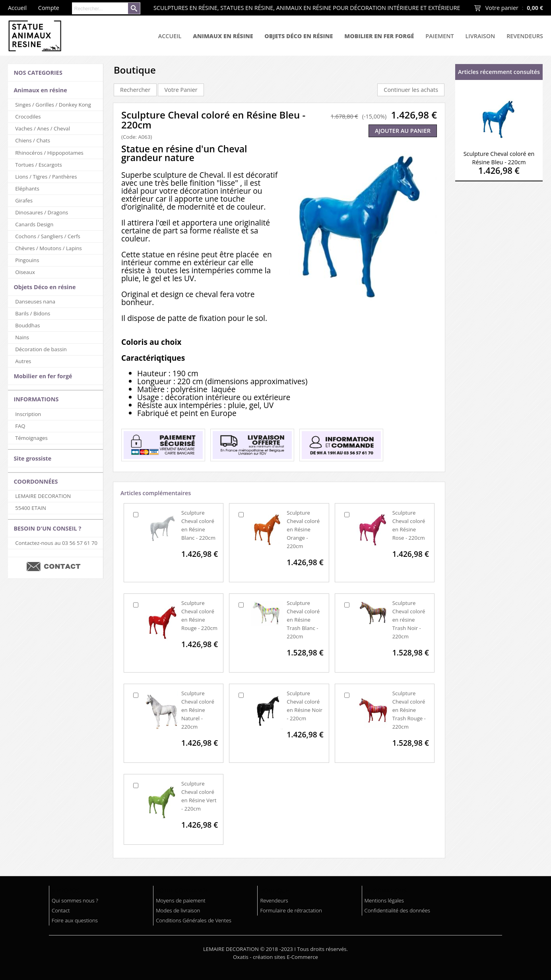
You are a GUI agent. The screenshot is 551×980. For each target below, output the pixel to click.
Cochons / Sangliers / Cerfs (48, 236)
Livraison (480, 36)
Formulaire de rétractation (291, 910)
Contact (61, 910)
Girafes (24, 200)
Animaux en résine (223, 36)
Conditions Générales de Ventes (194, 920)
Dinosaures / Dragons (42, 212)
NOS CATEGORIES (38, 73)
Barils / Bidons (33, 313)
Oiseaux (25, 272)
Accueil (170, 36)
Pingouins (27, 260)
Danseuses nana (35, 301)
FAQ (20, 426)
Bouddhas (27, 325)
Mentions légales (384, 900)
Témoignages (31, 438)
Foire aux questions (75, 920)
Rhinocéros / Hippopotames (49, 153)
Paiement (439, 36)
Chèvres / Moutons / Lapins (49, 248)
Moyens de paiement (180, 900)
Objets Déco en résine (299, 36)
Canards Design (34, 224)
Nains (22, 337)
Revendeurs (525, 36)
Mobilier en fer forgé (379, 36)
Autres (23, 361)
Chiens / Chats (33, 140)
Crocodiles (28, 117)
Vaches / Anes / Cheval (43, 128)
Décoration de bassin (41, 349)
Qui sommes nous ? (75, 900)
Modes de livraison (178, 910)
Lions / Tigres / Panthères (46, 177)
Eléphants (27, 189)
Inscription (28, 414)
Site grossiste (32, 458)
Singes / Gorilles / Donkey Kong (53, 105)
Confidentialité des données (397, 910)
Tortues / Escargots (38, 165)
